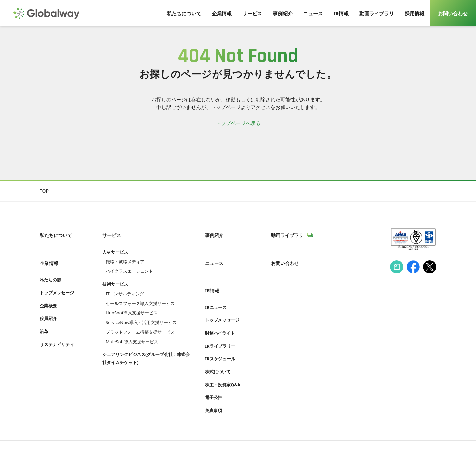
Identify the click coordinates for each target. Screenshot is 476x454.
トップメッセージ (57, 278)
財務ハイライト (220, 312)
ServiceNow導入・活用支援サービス (141, 315)
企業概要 (48, 291)
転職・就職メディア (125, 255)
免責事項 (214, 390)
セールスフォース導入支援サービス (140, 296)
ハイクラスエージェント (129, 264)
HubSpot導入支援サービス (132, 306)
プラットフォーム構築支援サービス (140, 325)
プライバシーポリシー (139, 437)
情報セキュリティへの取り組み (72, 437)
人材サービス (115, 245)
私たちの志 (50, 266)
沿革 (44, 317)
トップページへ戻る (238, 123)
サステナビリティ (57, 330)
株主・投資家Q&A (223, 364)
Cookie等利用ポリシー (197, 437)
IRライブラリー (220, 325)
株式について (218, 351)
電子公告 (214, 377)
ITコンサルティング (125, 287)
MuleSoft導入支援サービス (132, 335)
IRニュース (216, 286)
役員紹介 (48, 304)
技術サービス (115, 277)
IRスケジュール (220, 338)
